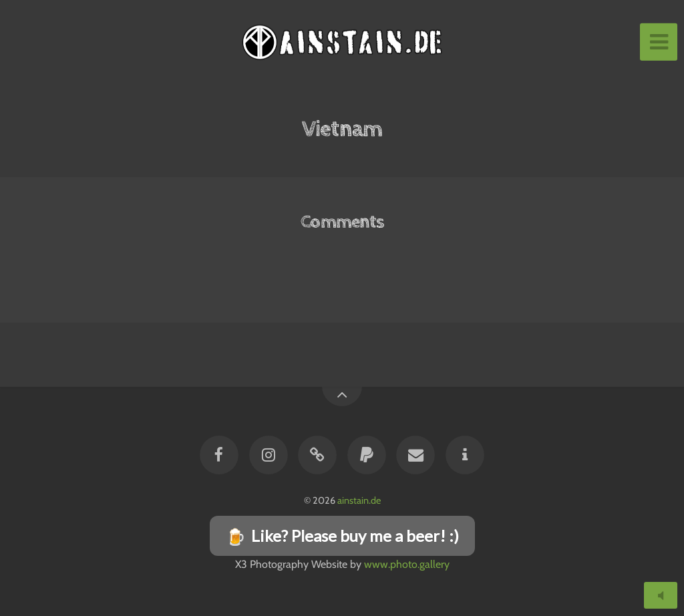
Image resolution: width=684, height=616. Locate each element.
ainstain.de (359, 500)
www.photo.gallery (407, 564)
